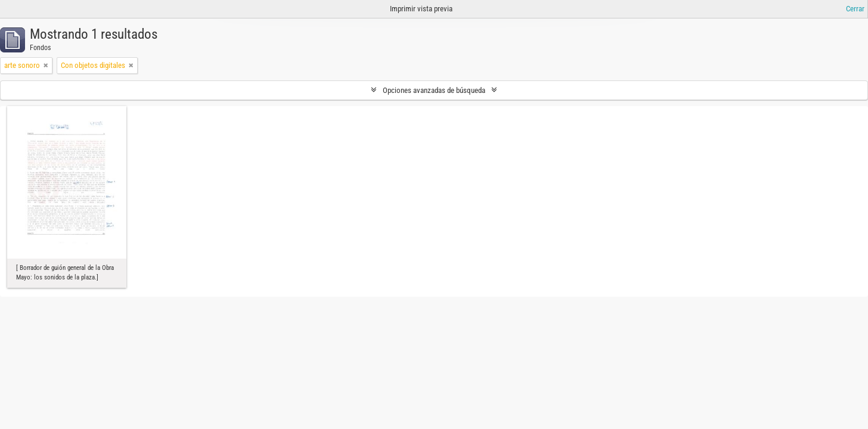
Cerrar (855, 9)
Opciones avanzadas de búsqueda (434, 90)
